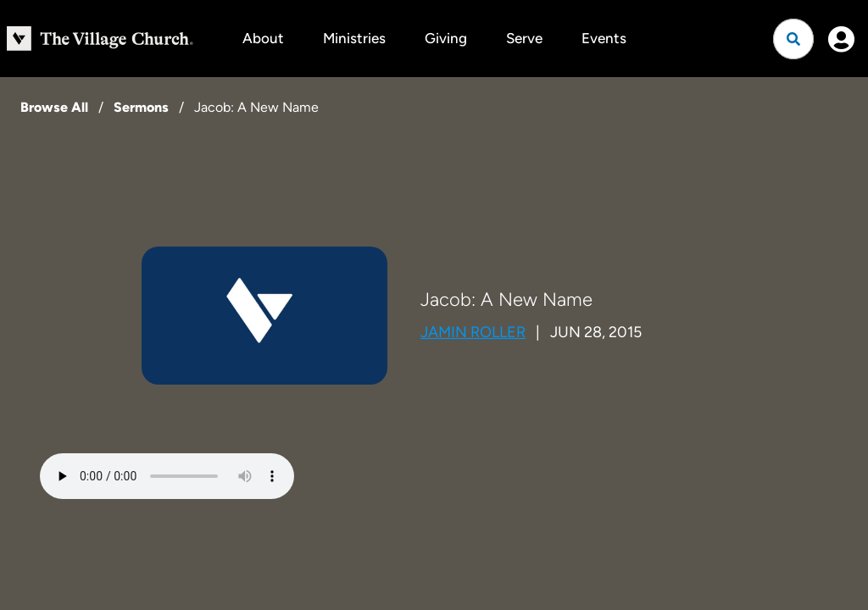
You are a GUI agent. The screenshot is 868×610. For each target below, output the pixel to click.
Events (604, 38)
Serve (524, 38)
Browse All (54, 107)
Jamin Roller (473, 332)
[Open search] (793, 39)
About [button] (263, 38)
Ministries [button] (354, 38)
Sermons (141, 107)
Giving (446, 38)
